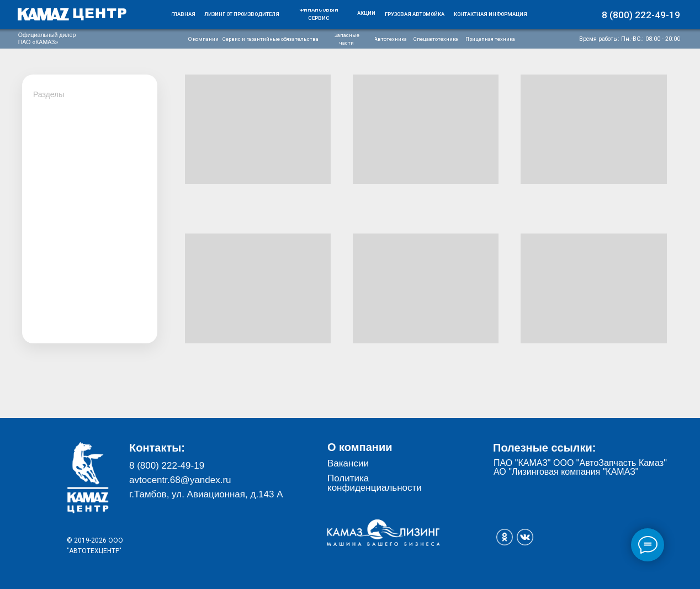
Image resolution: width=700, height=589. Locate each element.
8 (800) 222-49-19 (167, 466)
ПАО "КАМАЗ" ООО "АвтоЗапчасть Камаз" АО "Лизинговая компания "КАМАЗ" (580, 467)
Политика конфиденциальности (375, 483)
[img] (72, 14)
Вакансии (348, 463)
